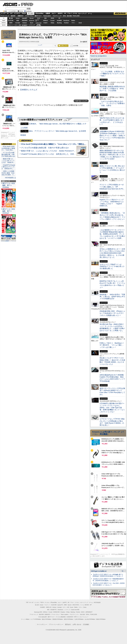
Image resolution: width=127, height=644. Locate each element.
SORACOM (56, 612)
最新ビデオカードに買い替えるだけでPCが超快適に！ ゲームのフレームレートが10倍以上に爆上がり (112, 169)
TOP (27, 602)
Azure (32, 23)
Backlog (59, 23)
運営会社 (68, 624)
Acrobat (18, 23)
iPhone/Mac (40, 13)
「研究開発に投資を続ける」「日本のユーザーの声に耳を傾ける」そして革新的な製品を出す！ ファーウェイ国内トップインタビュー (112, 216)
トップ (3, 13)
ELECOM (11, 21)
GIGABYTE (32, 21)
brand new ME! (75, 610)
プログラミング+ (57, 16)
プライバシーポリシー (56, 624)
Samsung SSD (38, 612)
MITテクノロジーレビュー (81, 617)
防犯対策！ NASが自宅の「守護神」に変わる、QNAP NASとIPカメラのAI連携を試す (112, 297)
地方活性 (69, 16)
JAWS (11, 23)
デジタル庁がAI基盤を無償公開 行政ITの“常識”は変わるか (45, 148)
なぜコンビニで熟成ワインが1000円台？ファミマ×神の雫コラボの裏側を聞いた (112, 267)
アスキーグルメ (29, 16)
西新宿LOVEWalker (58, 619)
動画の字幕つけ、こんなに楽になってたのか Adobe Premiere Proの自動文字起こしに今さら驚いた (62, 151)
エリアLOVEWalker (36, 619)
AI (8, 13)
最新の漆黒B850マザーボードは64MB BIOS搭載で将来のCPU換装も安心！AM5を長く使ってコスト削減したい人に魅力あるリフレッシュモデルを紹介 (112, 155)
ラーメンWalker (25, 619)
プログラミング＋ (74, 614)
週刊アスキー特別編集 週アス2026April (9, 211)
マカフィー (11, 25)
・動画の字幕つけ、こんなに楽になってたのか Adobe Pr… (8, 161)
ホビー (54, 13)
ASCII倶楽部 (120, 14)
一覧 (55, 46)
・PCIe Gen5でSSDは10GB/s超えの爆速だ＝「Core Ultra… (8, 148)
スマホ (75, 13)
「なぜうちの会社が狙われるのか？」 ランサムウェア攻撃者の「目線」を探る (112, 103)
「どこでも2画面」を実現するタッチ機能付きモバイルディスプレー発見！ (112, 74)
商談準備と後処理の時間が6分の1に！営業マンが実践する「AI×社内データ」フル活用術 (112, 89)
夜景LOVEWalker (69, 619)
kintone (25, 23)
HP (59, 18)
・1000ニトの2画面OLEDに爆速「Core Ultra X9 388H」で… (8, 173)
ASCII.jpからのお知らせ (99, 571)
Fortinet (66, 23)
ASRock (45, 21)
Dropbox (46, 23)
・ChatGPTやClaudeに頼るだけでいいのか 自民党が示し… (8, 167)
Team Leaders (65, 614)
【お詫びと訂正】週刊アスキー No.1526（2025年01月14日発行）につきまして (109, 584)
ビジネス (17, 13)
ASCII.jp (10, 4)
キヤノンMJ (18, 25)
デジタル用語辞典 (61, 617)
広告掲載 (86, 624)
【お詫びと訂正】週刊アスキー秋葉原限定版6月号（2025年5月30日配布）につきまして (108, 580)
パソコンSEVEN (39, 18)
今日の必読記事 (42, 617)
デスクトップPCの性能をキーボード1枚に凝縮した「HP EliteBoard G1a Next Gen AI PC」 (112, 187)
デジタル (26, 4)
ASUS (52, 18)
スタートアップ (82, 14)
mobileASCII (70, 617)
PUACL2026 (76, 16)
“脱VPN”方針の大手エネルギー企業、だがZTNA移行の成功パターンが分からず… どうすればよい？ (112, 121)
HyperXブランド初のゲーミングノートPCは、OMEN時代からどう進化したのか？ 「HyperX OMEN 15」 (112, 203)
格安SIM (13, 16)
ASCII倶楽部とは (10, 178)
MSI (46, 18)
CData (52, 23)
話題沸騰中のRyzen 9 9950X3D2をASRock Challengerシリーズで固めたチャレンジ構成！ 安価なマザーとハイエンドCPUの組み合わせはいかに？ (112, 136)
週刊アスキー (38, 16)
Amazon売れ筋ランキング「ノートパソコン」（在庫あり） (8, 35)
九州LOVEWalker (79, 619)
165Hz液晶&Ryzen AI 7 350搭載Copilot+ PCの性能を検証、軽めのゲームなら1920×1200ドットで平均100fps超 (112, 378)
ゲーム (90, 14)
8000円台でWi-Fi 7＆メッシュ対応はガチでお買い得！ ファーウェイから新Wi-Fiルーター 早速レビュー (112, 284)
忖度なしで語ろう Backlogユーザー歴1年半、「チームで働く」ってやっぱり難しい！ (112, 345)
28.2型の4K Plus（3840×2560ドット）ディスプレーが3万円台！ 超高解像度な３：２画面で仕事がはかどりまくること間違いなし (112, 327)
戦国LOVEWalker (101, 619)
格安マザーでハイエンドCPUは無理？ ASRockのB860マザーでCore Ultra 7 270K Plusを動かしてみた (112, 391)
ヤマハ (73, 23)
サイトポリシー (42, 624)
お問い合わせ (77, 624)
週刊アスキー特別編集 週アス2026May (9, 185)
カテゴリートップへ (81, 101)
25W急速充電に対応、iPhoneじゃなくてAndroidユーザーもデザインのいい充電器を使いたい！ (112, 313)
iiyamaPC (25, 18)
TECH (24, 13)
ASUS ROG (25, 21)
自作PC (60, 13)
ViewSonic (66, 21)
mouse (18, 18)
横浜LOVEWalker (47, 619)
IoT (11, 13)
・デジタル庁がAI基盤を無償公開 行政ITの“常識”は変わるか (8, 154)
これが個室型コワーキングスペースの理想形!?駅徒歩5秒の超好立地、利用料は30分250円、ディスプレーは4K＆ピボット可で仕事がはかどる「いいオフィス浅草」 (112, 234)
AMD (18, 21)
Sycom (32, 18)
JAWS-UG (49, 607)
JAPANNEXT (25, 25)
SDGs (65, 16)
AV (65, 13)
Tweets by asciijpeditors (98, 56)
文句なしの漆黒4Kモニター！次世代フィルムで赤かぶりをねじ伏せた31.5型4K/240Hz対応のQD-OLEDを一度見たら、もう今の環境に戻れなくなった (112, 253)
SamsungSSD (37, 20)
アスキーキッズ (5, 16)
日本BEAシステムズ (29, 90)
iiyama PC (60, 605)
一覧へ (123, 571)
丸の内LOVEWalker (90, 619)
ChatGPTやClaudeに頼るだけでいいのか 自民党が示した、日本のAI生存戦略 (53, 154)
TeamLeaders (47, 16)
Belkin (73, 21)
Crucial (52, 21)
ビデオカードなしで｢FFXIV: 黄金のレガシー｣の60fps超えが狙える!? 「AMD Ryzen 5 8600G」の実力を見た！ (112, 422)
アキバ (69, 13)
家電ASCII (21, 16)
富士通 (11, 18)
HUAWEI (59, 21)
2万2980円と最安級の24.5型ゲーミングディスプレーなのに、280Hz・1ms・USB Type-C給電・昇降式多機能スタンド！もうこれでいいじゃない (112, 408)
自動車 (48, 13)
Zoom (80, 23)
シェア (40, 45)
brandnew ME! (39, 25)
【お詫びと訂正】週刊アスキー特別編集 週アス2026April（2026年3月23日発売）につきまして (108, 575)
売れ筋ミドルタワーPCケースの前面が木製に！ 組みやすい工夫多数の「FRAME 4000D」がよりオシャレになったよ (112, 361)
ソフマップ (32, 25)
